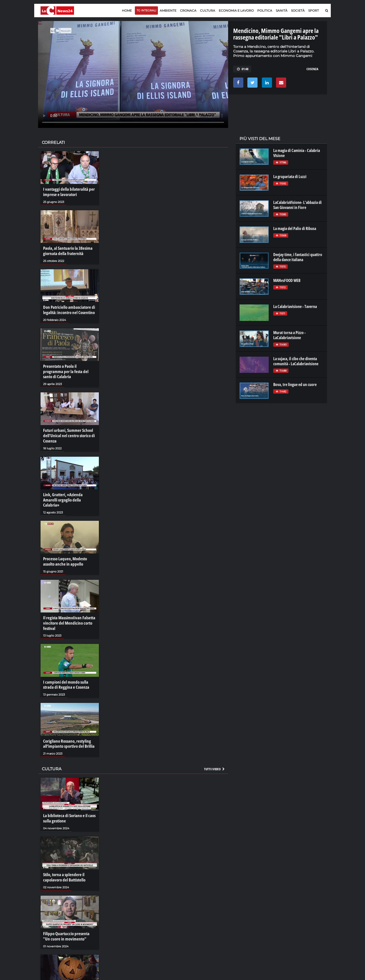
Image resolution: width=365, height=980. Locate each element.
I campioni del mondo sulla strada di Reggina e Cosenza (69, 669)
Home (127, 11)
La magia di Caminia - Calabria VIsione (297, 153)
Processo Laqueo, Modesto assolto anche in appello (64, 547)
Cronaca (188, 11)
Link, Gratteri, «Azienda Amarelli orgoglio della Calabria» (69, 489)
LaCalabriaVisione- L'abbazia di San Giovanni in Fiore (297, 205)
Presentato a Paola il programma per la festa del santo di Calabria (69, 367)
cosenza (312, 69)
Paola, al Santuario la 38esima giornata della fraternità (66, 250)
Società (298, 11)
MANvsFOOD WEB (287, 280)
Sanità (282, 11)
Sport (314, 11)
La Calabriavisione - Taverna (295, 306)
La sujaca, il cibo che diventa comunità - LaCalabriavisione (296, 361)
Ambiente (168, 11)
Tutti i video (215, 752)
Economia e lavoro (236, 11)
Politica (265, 11)
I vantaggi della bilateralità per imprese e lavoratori (67, 192)
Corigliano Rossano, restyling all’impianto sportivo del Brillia (67, 727)
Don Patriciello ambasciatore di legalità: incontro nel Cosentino (67, 309)
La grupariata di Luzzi (290, 177)
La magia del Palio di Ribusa (295, 228)
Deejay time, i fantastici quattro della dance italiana (298, 257)
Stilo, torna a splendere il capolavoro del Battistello (63, 859)
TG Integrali (146, 10)
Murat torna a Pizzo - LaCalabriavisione (289, 335)
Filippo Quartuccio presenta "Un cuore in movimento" (68, 918)
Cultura (208, 11)
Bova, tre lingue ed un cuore (295, 385)
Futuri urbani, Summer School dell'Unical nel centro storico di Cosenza (67, 428)
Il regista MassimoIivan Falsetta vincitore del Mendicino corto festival (67, 608)
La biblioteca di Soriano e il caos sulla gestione (68, 801)
